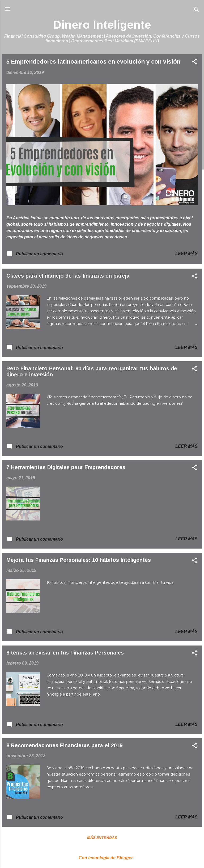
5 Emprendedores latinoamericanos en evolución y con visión (93, 62)
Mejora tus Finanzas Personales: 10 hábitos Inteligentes (79, 560)
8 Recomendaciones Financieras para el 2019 (64, 745)
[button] (194, 62)
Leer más (186, 254)
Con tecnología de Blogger (102, 858)
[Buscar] (197, 11)
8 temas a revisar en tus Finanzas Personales (65, 653)
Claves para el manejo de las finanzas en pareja (68, 276)
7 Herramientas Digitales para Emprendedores (66, 467)
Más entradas (102, 838)
